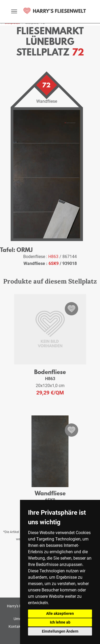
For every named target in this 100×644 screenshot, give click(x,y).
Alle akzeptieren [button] (60, 613)
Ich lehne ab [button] (60, 622)
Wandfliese (50, 493)
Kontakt (15, 626)
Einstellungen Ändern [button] (60, 631)
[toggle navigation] (14, 11)
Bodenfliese (50, 372)
